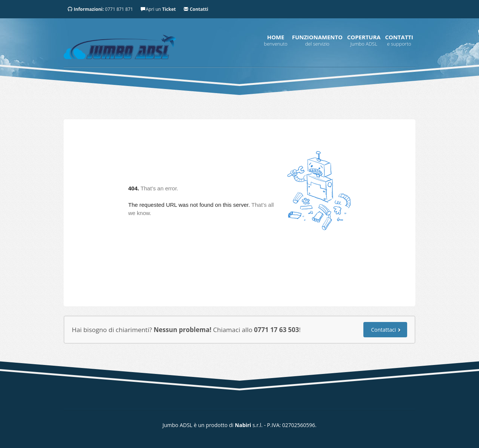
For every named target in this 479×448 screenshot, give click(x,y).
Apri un (158, 9)
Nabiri (243, 425)
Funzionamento (317, 37)
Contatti (399, 37)
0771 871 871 (100, 9)
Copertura (364, 37)
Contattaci (383, 330)
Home (276, 37)
